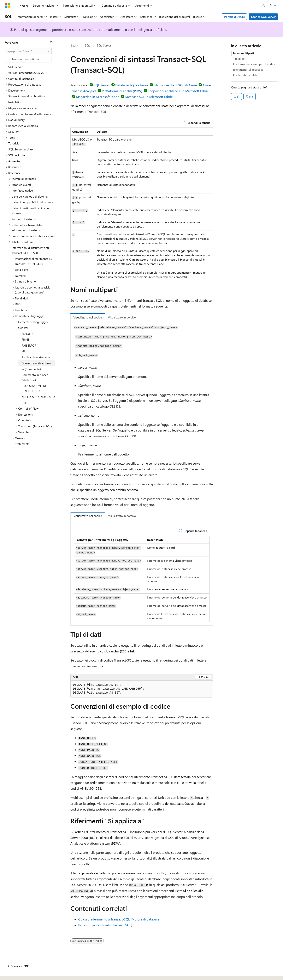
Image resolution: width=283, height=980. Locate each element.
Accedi (274, 5)
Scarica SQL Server (263, 17)
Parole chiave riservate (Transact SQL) (105, 925)
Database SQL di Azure (132, 85)
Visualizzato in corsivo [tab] (122, 317)
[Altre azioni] (209, 46)
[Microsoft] (8, 6)
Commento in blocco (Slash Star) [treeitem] (35, 377)
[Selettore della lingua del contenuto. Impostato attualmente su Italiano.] (14, 973)
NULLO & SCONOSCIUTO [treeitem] (38, 397)
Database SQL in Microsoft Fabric (149, 97)
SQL (88, 45)
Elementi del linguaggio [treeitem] (33, 322)
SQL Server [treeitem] (15, 67)
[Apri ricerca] (264, 6)
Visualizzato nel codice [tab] (88, 317)
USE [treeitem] (24, 403)
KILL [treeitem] (24, 351)
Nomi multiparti (244, 53)
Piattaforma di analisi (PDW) (122, 91)
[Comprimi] (51, 42)
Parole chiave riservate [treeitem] (36, 357)
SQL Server (104, 45)
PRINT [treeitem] (25, 339)
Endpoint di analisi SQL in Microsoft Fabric (178, 91)
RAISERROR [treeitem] (29, 345)
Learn (75, 45)
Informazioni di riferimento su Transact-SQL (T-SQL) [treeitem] (34, 261)
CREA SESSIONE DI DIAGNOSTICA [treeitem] (34, 388)
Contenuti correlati (245, 75)
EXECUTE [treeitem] (27, 334)
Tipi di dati (240, 59)
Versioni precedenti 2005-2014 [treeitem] (28, 73)
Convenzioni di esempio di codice (254, 64)
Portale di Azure (234, 17)
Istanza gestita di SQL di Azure (175, 85)
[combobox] (28, 51)
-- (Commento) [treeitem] (31, 369)
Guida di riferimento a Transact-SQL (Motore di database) (119, 919)
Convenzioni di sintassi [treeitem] (36, 363)
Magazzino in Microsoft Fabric (98, 97)
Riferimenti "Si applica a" (248, 70)
